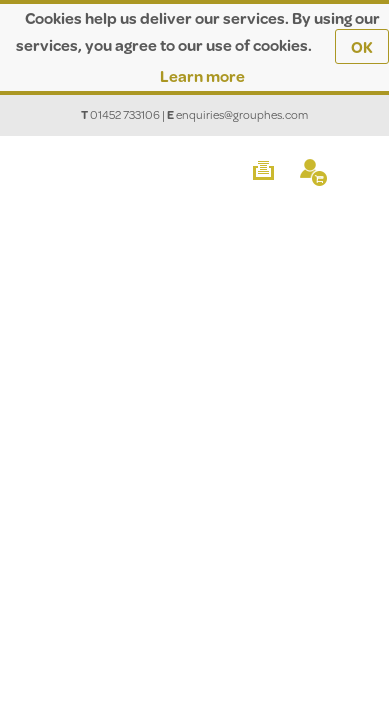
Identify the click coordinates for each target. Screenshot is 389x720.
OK (362, 46)
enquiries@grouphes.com (242, 114)
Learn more (202, 75)
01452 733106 (125, 114)
